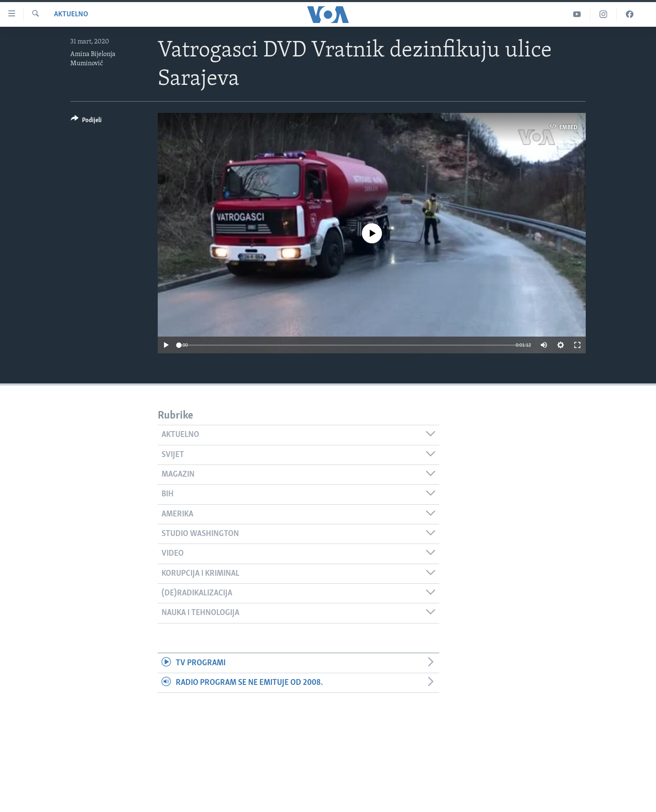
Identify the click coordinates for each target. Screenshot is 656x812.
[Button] (86, 121)
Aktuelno (71, 14)
